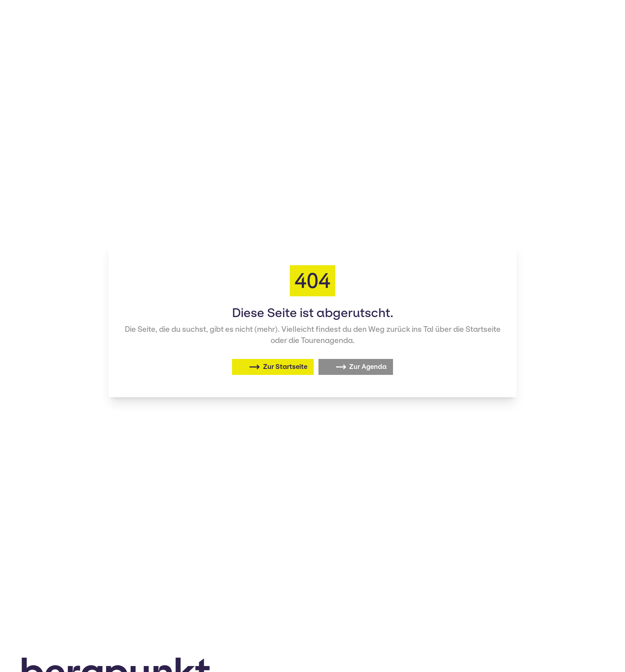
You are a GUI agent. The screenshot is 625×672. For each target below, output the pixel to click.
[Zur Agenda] (356, 367)
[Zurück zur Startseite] (273, 367)
